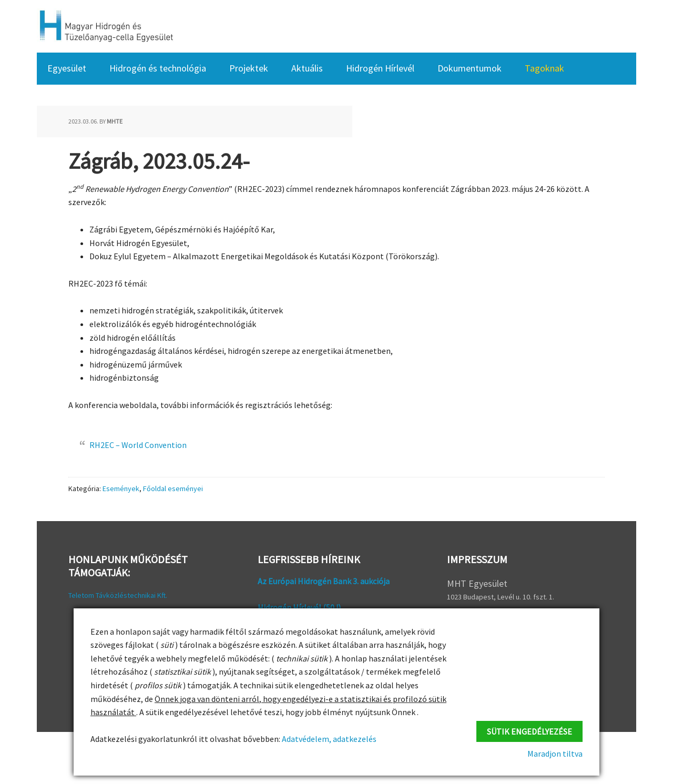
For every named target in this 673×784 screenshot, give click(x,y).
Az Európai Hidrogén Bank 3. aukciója (324, 581)
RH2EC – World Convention (138, 445)
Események (121, 488)
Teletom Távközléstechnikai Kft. (118, 595)
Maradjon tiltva (555, 754)
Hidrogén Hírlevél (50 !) (299, 607)
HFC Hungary (105, 26)
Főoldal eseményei (173, 488)
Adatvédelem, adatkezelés (328, 739)
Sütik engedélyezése (529, 730)
